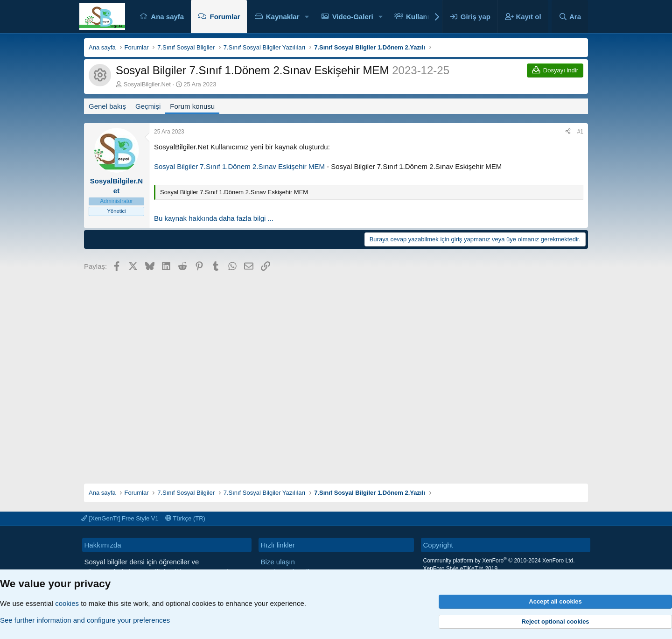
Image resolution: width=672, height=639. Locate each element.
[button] (307, 17)
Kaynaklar (283, 17)
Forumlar (225, 17)
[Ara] (570, 17)
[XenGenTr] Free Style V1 (120, 518)
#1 (580, 132)
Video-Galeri (353, 17)
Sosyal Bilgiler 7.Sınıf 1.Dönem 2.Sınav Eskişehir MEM (239, 166)
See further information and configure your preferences (85, 620)
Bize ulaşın (278, 562)
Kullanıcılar (425, 17)
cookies (67, 603)
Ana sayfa (167, 17)
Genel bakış (107, 106)
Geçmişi (148, 106)
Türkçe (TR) (185, 518)
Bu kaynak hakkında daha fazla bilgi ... (214, 218)
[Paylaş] (568, 132)
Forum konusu (192, 106)
